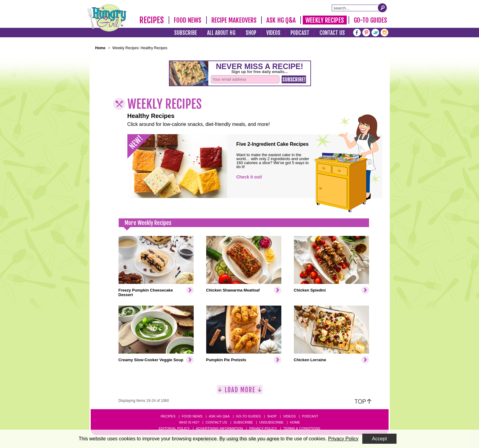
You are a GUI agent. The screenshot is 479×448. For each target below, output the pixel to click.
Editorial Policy (174, 428)
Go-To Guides (370, 20)
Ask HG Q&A (281, 20)
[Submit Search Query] (382, 8)
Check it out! (249, 177)
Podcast (300, 33)
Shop (251, 33)
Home (295, 422)
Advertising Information (219, 428)
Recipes (152, 20)
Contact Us (332, 33)
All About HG (221, 33)
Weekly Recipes (325, 20)
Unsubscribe (271, 422)
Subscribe (186, 33)
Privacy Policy (263, 428)
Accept (380, 439)
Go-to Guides (248, 416)
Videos (274, 33)
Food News (188, 20)
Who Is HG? (189, 422)
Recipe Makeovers (234, 20)
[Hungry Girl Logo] (107, 18)
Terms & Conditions (302, 428)
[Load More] (240, 392)
